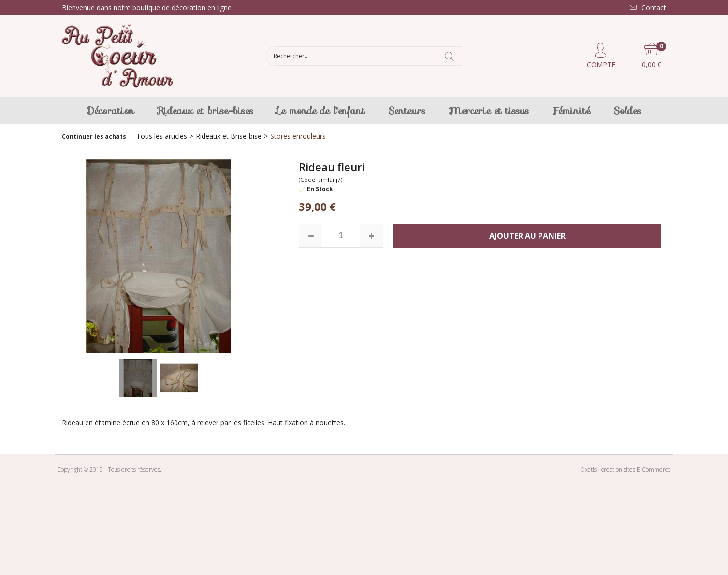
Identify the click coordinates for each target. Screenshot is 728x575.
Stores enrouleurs (298, 136)
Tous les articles (162, 136)
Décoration (111, 111)
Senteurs (407, 111)
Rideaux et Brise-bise (229, 136)
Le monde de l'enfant (321, 111)
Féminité (571, 111)
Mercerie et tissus (489, 111)
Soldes (627, 111)
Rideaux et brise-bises (205, 111)
